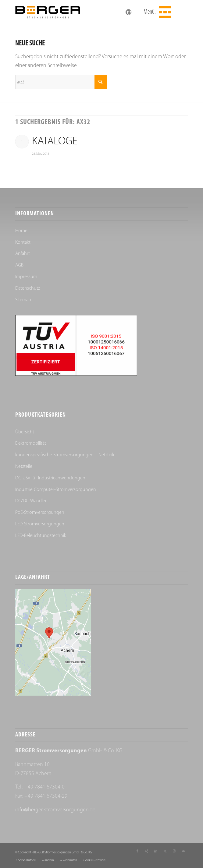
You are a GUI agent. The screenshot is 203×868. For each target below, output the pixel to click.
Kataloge (55, 142)
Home (21, 231)
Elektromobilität (31, 443)
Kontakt (23, 242)
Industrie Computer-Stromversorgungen (56, 490)
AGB (19, 265)
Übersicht (25, 432)
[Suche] (61, 82)
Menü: (150, 12)
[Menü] (164, 12)
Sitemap (23, 300)
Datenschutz (28, 288)
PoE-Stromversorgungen (40, 513)
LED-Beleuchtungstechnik (41, 536)
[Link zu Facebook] (137, 851)
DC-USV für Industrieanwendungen (50, 478)
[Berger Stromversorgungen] (84, 12)
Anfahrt (23, 254)
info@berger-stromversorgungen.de (55, 810)
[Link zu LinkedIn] (156, 851)
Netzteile (24, 467)
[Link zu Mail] (183, 851)
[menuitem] (164, 12)
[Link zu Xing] (147, 851)
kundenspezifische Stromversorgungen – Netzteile (65, 455)
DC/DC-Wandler (31, 501)
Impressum (26, 277)
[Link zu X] (165, 851)
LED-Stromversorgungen (40, 524)
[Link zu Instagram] (174, 851)
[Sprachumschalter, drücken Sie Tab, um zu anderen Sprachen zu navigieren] (128, 12)
